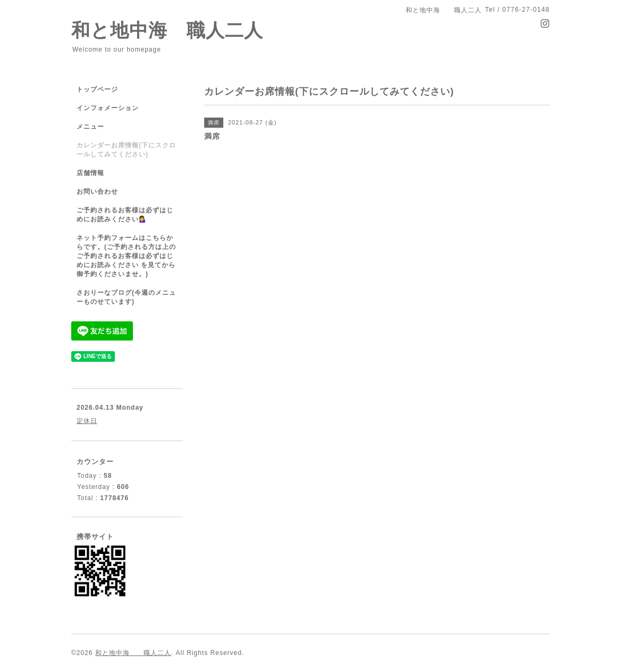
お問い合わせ (97, 192)
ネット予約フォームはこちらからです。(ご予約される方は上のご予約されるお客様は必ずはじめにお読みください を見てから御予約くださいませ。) (126, 256)
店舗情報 (90, 173)
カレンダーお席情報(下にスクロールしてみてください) (126, 150)
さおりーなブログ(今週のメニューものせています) (126, 297)
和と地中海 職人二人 (167, 30)
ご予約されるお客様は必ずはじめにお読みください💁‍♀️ (125, 215)
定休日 (87, 421)
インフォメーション (108, 108)
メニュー (90, 127)
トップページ (97, 89)
